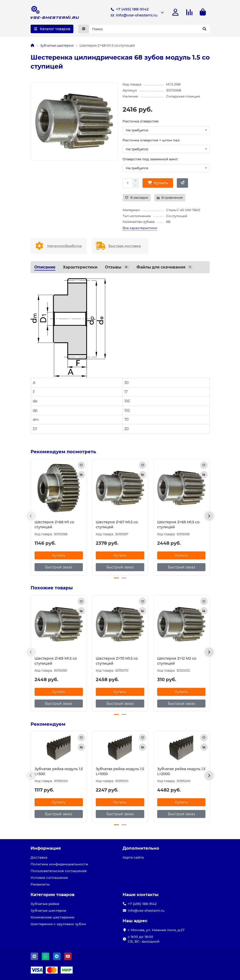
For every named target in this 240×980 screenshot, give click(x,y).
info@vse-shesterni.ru (133, 16)
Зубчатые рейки (45, 904)
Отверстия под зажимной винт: (150, 160)
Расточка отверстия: (141, 122)
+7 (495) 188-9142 (129, 10)
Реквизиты (40, 885)
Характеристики (80, 268)
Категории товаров (52, 895)
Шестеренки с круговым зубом (58, 924)
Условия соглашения (49, 878)
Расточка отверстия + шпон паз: (151, 141)
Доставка (39, 858)
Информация (46, 848)
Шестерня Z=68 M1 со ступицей (54, 526)
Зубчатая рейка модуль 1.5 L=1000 (120, 773)
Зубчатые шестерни (57, 46)
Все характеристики (140, 229)
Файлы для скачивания (165, 268)
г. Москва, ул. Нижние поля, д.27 (156, 930)
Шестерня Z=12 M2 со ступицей (177, 662)
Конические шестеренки (52, 917)
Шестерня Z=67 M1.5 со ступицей (117, 526)
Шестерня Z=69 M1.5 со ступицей (178, 526)
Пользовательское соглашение (59, 871)
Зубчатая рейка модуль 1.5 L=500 (59, 773)
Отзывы (117, 268)
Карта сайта (133, 858)
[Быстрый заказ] (182, 184)
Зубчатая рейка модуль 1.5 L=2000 (181, 773)
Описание (45, 268)
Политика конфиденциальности (59, 864)
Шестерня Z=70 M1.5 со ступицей (117, 662)
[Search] (149, 30)
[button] (31, 517)
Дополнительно (141, 848)
